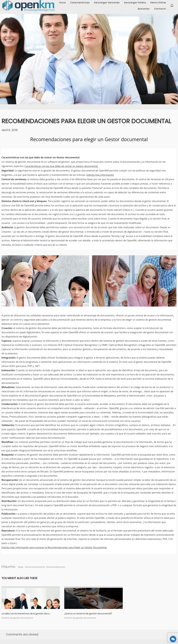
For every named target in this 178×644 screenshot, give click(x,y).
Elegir (21, 567)
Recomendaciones (56, 567)
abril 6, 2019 (10, 130)
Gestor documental (35, 567)
